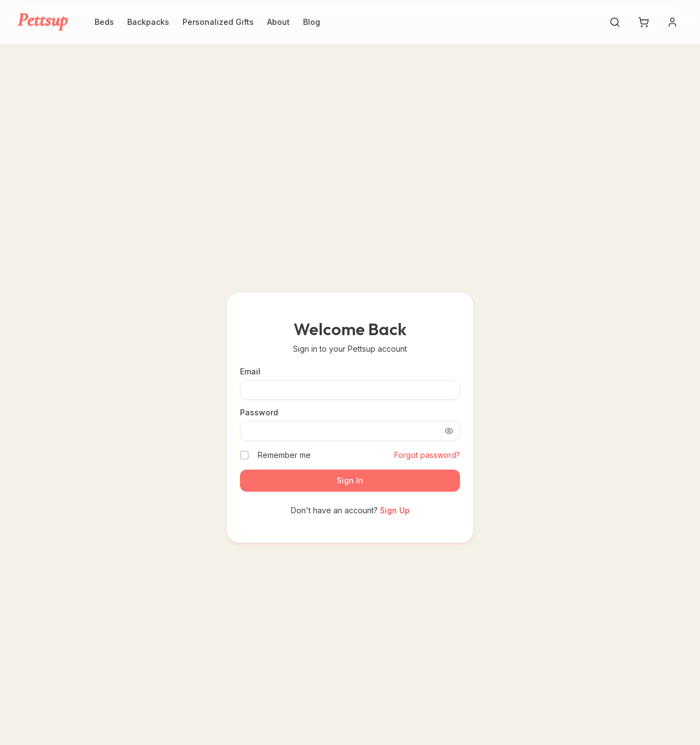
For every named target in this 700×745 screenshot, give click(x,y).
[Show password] (449, 431)
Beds (104, 22)
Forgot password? (427, 455)
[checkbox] (244, 455)
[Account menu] (672, 22)
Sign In (350, 480)
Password (259, 413)
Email (250, 372)
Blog (312, 22)
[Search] (615, 22)
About (278, 22)
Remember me (284, 455)
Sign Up (395, 510)
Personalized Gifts (218, 22)
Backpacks (148, 22)
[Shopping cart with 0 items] (644, 22)
